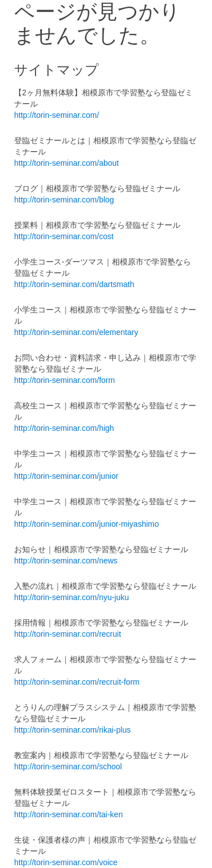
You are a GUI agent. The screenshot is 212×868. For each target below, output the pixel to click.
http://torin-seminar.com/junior (66, 476)
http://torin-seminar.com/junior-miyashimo (86, 524)
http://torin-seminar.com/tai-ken (68, 814)
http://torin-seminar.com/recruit (68, 634)
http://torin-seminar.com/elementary (76, 332)
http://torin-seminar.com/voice (66, 862)
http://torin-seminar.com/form (64, 380)
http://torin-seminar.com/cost (64, 236)
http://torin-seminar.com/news (66, 561)
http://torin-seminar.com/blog (64, 200)
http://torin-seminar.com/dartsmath (74, 284)
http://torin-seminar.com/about (66, 163)
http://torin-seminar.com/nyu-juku (72, 597)
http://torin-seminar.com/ (57, 115)
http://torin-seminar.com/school (68, 766)
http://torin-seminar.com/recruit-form (77, 682)
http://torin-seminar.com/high (64, 428)
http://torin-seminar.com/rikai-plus (72, 730)
